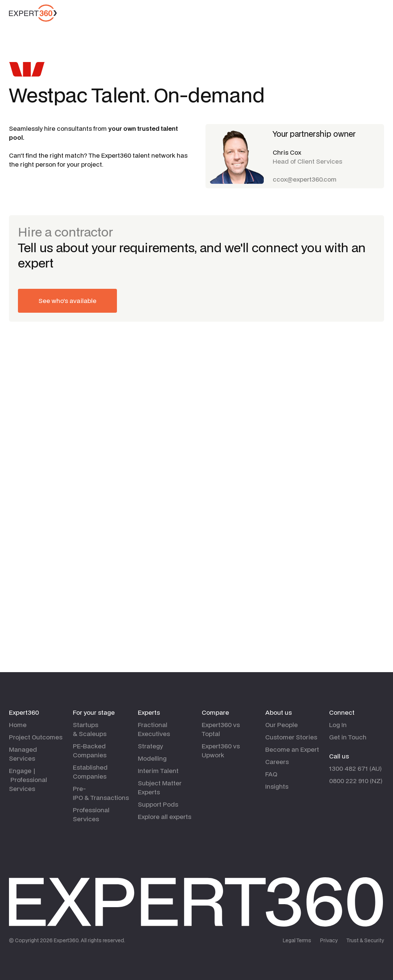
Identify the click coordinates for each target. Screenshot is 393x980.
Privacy (329, 940)
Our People (281, 725)
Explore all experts (165, 817)
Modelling (152, 758)
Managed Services (23, 754)
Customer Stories (291, 737)
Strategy (150, 746)
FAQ (271, 774)
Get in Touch (348, 737)
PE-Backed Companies (90, 750)
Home (18, 725)
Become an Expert (292, 749)
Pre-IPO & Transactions (101, 793)
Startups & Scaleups (90, 729)
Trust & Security (365, 940)
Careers (277, 762)
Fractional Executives (154, 729)
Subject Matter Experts (160, 787)
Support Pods (158, 804)
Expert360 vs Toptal (221, 729)
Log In (338, 725)
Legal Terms (297, 940)
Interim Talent (158, 771)
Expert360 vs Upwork (221, 750)
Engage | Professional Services (28, 780)
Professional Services (91, 814)
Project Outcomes (36, 737)
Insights (277, 786)
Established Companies (90, 772)
